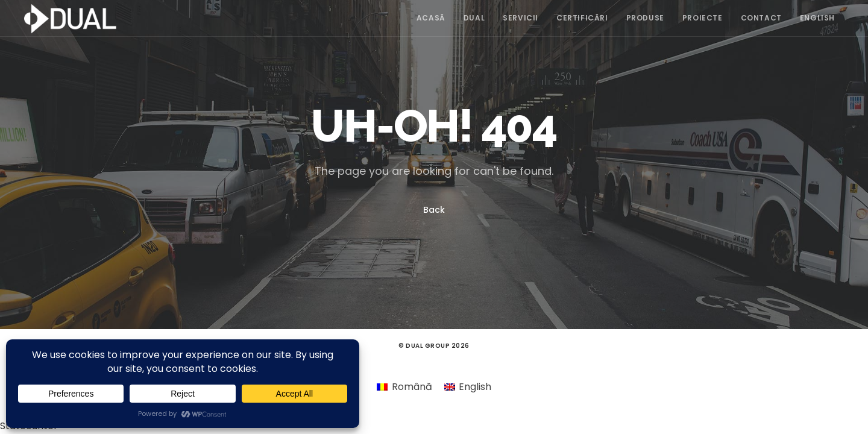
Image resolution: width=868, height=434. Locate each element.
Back (434, 210)
